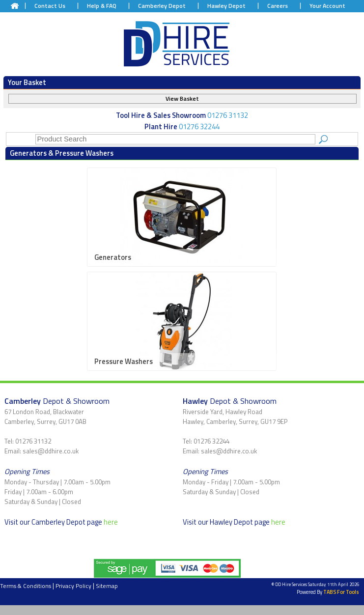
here (111, 522)
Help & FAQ (102, 6)
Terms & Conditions (26, 586)
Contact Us (50, 6)
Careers (278, 6)
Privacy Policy (73, 586)
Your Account (327, 6)
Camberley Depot (162, 6)
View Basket (182, 98)
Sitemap (107, 586)
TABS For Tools (341, 592)
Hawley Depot (226, 6)
